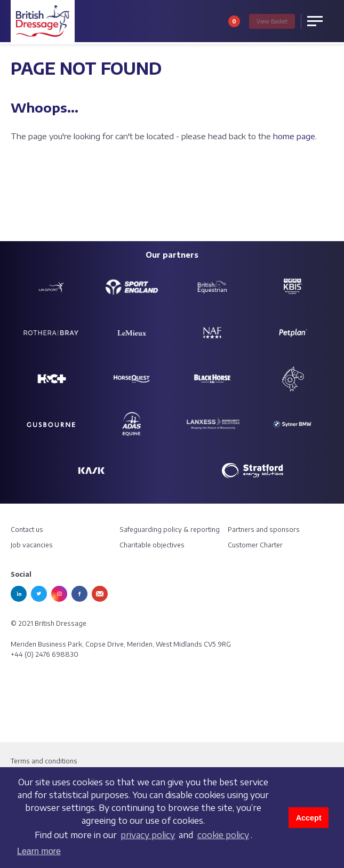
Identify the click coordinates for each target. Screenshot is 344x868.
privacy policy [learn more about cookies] (148, 835)
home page (294, 136)
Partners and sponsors (264, 529)
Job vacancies (32, 545)
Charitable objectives (152, 545)
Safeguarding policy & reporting (170, 529)
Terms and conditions (44, 761)
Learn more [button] (39, 851)
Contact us (27, 529)
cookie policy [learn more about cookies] (223, 835)
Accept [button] (309, 818)
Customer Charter (255, 545)
